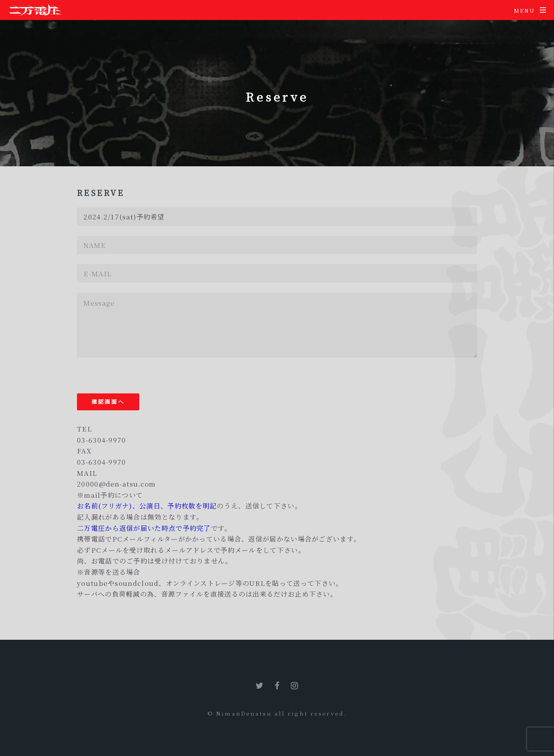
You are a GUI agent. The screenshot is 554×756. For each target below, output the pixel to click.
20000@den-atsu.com (116, 484)
